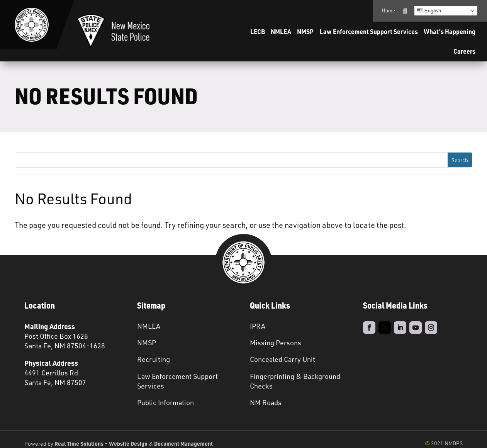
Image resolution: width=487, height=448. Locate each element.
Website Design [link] (128, 443)
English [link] (429, 11)
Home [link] (389, 10)
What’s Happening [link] (450, 31)
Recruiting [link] (154, 359)
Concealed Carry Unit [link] (283, 359)
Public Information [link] (165, 402)
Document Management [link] (183, 443)
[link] (32, 25)
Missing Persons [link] (276, 343)
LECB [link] (258, 31)
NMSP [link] (305, 31)
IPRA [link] (258, 326)
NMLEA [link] (281, 31)
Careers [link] (464, 51)
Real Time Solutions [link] (79, 443)
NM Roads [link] (266, 402)
